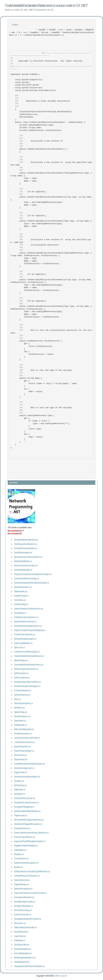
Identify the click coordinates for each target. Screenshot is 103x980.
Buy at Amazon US (15, 530)
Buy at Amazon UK (15, 533)
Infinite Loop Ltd (61, 976)
